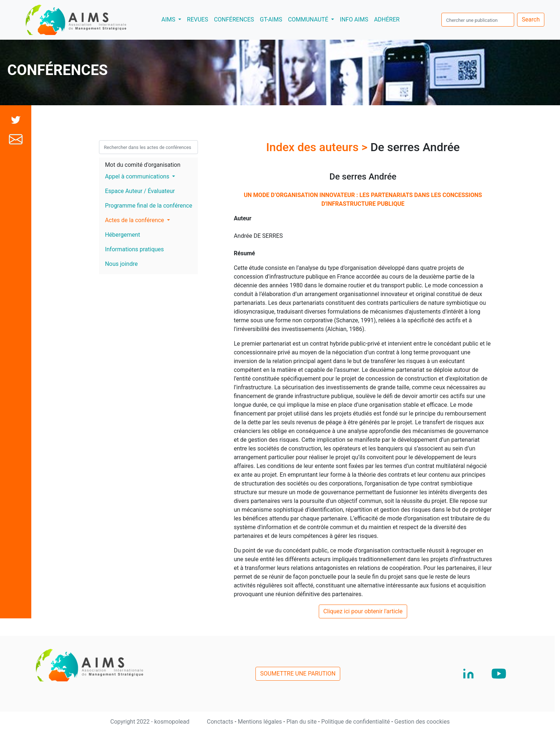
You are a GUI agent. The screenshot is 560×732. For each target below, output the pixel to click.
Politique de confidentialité (356, 722)
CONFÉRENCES (234, 19)
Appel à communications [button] (138, 176)
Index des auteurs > (318, 147)
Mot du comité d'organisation (142, 165)
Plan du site (302, 722)
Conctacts (221, 722)
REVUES (198, 19)
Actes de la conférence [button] (135, 220)
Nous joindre (121, 264)
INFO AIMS (354, 19)
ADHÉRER (387, 19)
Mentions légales (260, 722)
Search (531, 19)
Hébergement (122, 235)
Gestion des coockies (422, 722)
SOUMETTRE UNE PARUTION (298, 674)
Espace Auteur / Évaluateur (140, 191)
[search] (478, 20)
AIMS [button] (172, 19)
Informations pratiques (134, 249)
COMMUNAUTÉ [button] (309, 19)
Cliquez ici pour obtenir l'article (363, 611)
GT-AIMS (271, 19)
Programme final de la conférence (148, 206)
